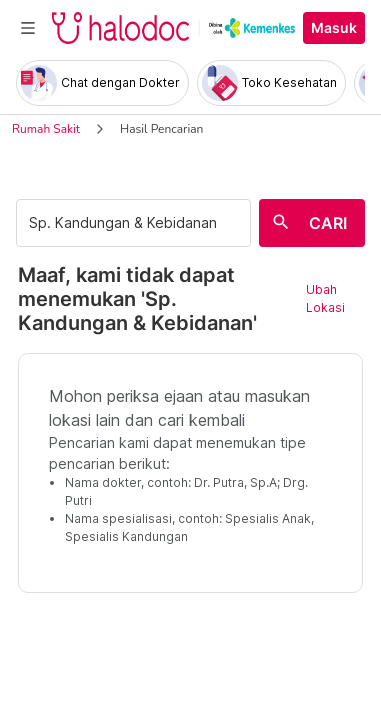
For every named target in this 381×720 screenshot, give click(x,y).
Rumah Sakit (46, 129)
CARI (328, 223)
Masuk (334, 28)
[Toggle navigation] (28, 28)
